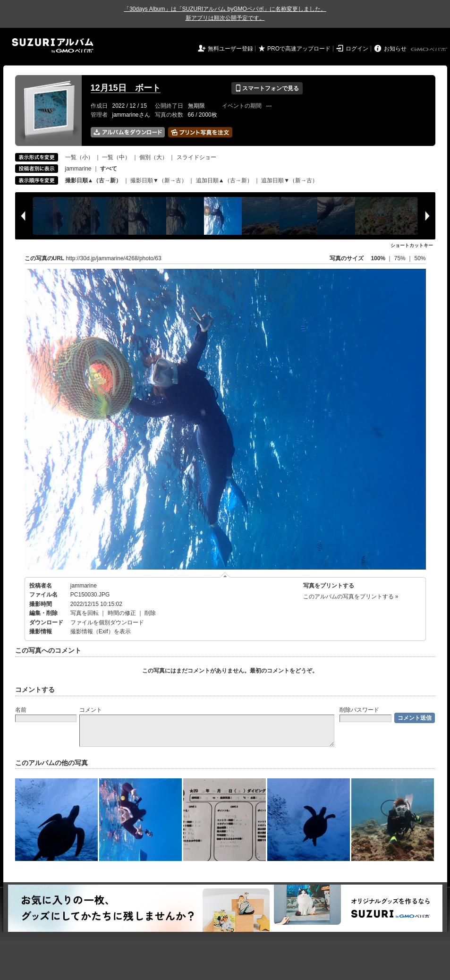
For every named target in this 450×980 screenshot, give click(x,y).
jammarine (78, 169)
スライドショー (196, 157)
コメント (91, 710)
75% (401, 258)
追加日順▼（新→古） (289, 180)
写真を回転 (85, 613)
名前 (21, 710)
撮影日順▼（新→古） (159, 180)
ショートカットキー (412, 245)
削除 (150, 613)
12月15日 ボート (126, 88)
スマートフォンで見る (267, 88)
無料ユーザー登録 (230, 49)
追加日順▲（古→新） (224, 180)
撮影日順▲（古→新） (93, 180)
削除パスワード (359, 710)
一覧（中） (116, 157)
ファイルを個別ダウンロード (107, 622)
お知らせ (395, 49)
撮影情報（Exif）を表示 (101, 631)
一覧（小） (79, 157)
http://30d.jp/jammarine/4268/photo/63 (114, 258)
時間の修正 (122, 613)
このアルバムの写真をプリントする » (351, 597)
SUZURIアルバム (53, 46)
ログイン (357, 49)
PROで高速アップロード (299, 49)
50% (420, 258)
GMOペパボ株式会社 (430, 50)
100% (378, 258)
